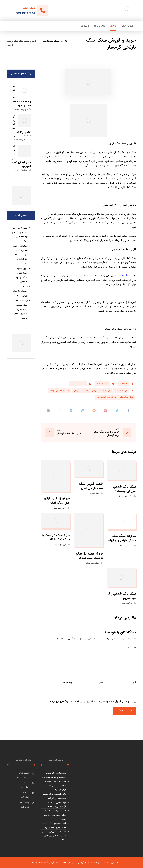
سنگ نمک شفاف (93, 563)
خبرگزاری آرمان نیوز (48, 863)
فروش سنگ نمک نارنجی (106, 397)
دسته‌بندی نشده (126, 546)
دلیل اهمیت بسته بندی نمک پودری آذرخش (21, 275)
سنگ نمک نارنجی (78, 384)
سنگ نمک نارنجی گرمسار (60, 391)
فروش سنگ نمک (127, 397)
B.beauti (124, 384)
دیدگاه (132, 648)
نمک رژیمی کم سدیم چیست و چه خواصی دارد (20, 234)
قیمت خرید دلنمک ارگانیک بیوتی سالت (20, 291)
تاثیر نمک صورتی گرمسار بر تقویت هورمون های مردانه (54, 836)
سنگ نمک (124, 276)
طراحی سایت (111, 863)
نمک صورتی (110, 329)
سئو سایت (96, 863)
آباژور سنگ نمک (60, 508)
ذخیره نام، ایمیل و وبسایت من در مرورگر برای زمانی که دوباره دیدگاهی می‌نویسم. (90, 701)
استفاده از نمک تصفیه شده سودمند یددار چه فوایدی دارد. (20, 255)
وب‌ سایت (67, 682)
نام (135, 682)
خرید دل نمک (61, 545)
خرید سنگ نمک (121, 391)
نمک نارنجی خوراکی (125, 496)
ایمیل (101, 682)
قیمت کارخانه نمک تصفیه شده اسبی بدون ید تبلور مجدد (21, 309)
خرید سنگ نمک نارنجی (101, 391)
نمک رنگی (108, 205)
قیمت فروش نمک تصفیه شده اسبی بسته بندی (54, 825)
